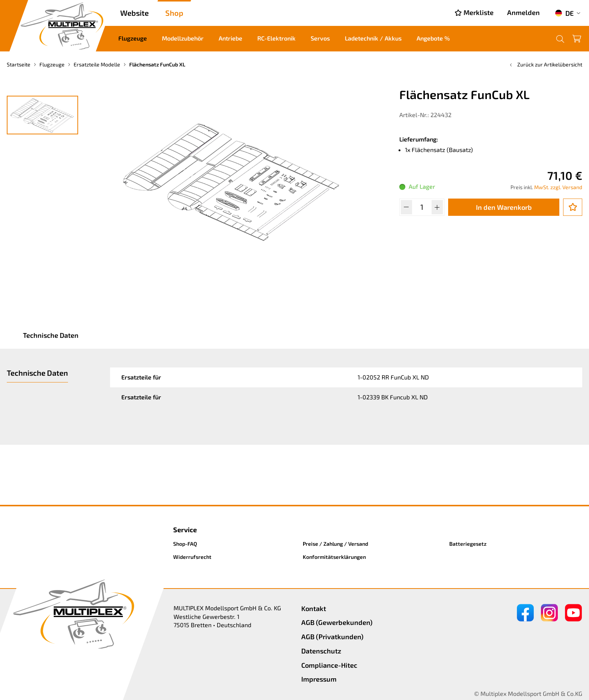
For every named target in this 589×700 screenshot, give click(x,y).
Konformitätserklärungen (334, 557)
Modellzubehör (183, 38)
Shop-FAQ (185, 544)
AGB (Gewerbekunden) (337, 622)
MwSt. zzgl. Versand (558, 187)
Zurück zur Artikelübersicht (545, 64)
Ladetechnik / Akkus (373, 38)
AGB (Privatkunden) (332, 637)
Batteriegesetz (468, 544)
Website (134, 13)
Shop (174, 13)
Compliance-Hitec (329, 665)
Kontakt (314, 608)
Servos (320, 38)
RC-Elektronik (276, 38)
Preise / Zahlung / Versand (335, 544)
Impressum (319, 679)
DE (564, 13)
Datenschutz (321, 651)
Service (185, 530)
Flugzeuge (133, 38)
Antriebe (230, 38)
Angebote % (433, 38)
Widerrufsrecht (192, 557)
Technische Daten (51, 335)
